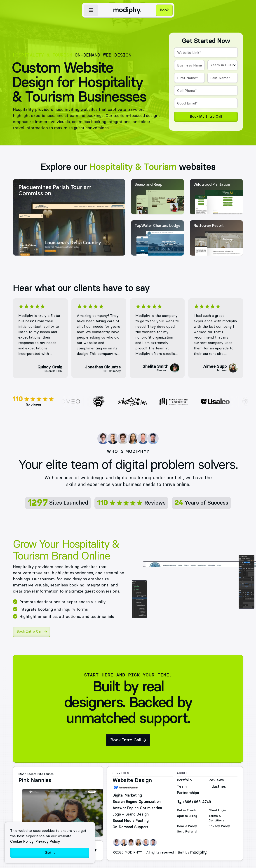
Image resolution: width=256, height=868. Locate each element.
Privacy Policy (219, 826)
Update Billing (187, 816)
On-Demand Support (130, 827)
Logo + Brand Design (131, 814)
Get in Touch (186, 810)
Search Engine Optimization (137, 802)
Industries (217, 786)
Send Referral (187, 831)
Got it (50, 853)
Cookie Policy (187, 826)
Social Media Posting (131, 821)
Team (182, 786)
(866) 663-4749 (197, 802)
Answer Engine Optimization (137, 808)
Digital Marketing (127, 795)
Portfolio (184, 780)
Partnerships (188, 793)
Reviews (216, 780)
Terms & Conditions (216, 818)
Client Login (217, 810)
